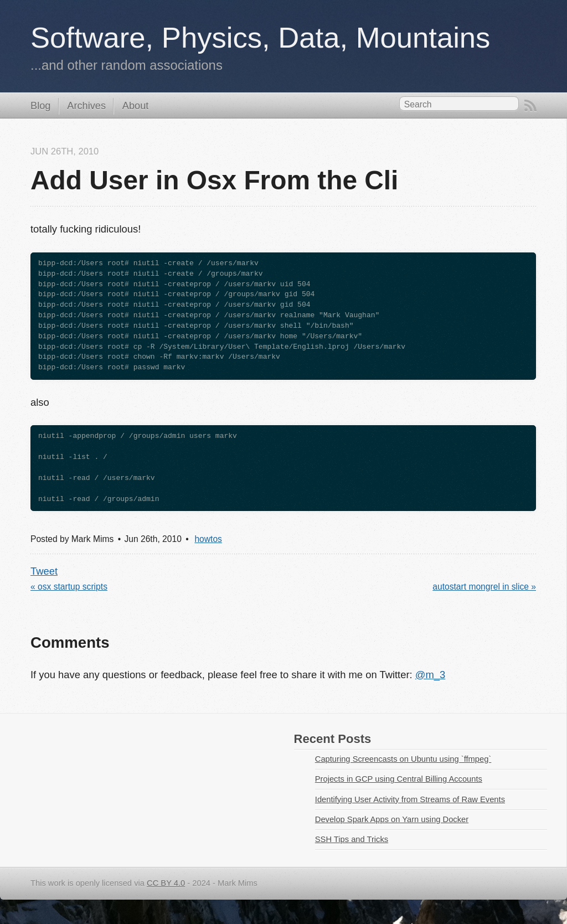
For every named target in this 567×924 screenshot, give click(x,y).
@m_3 (430, 675)
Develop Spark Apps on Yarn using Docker (392, 819)
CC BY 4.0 (166, 883)
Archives (86, 106)
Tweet (44, 571)
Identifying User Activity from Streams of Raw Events (410, 799)
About (136, 106)
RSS (530, 106)
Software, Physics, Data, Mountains (260, 37)
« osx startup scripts (69, 587)
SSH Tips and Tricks (352, 839)
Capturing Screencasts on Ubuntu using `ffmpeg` (403, 759)
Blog (40, 106)
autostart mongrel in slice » (484, 587)
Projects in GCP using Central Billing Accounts (399, 779)
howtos (208, 539)
